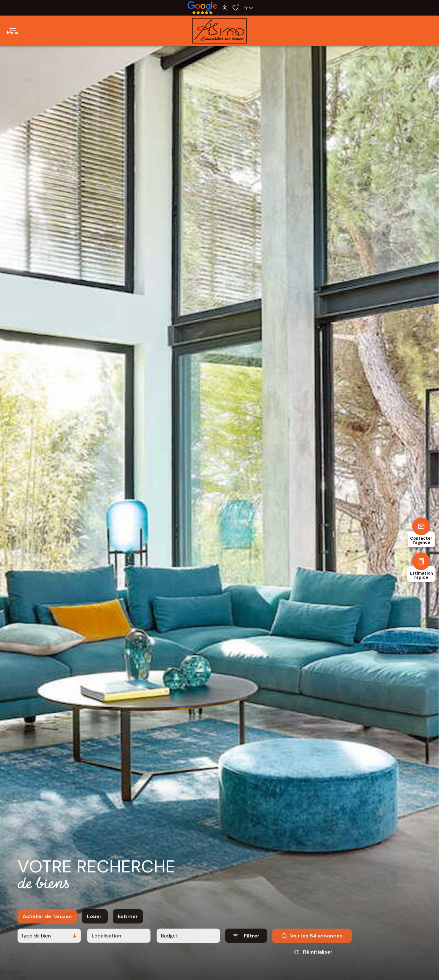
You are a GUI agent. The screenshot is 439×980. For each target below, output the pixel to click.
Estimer (128, 923)
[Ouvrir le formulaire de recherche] (246, 942)
